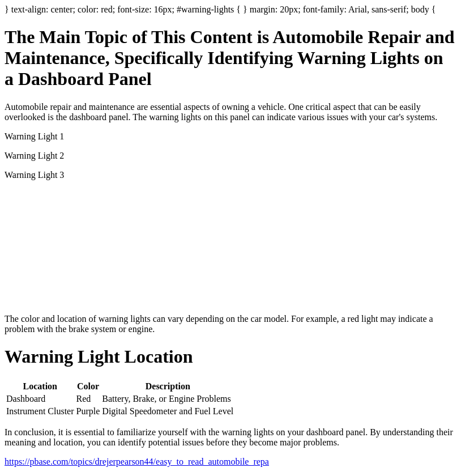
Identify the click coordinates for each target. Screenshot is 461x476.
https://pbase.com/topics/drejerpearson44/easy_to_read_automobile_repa (137, 462)
